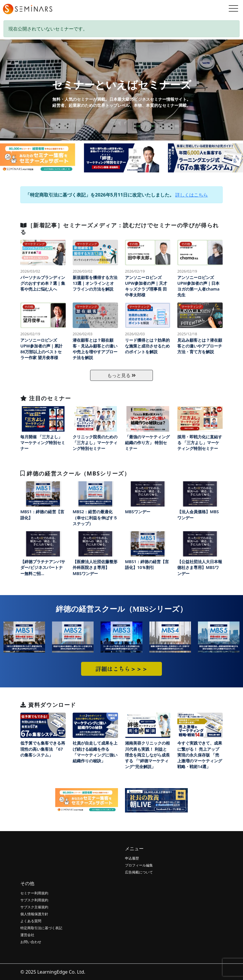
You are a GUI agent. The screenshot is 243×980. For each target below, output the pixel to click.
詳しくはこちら (192, 195)
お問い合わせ (31, 942)
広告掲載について (139, 872)
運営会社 (27, 935)
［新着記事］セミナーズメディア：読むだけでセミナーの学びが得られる (120, 228)
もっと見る (121, 375)
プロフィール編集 (139, 865)
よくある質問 (31, 921)
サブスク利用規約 (34, 900)
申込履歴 (132, 858)
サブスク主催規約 (34, 907)
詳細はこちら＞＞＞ (121, 669)
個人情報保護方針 (34, 914)
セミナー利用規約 (34, 893)
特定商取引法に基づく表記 (41, 928)
